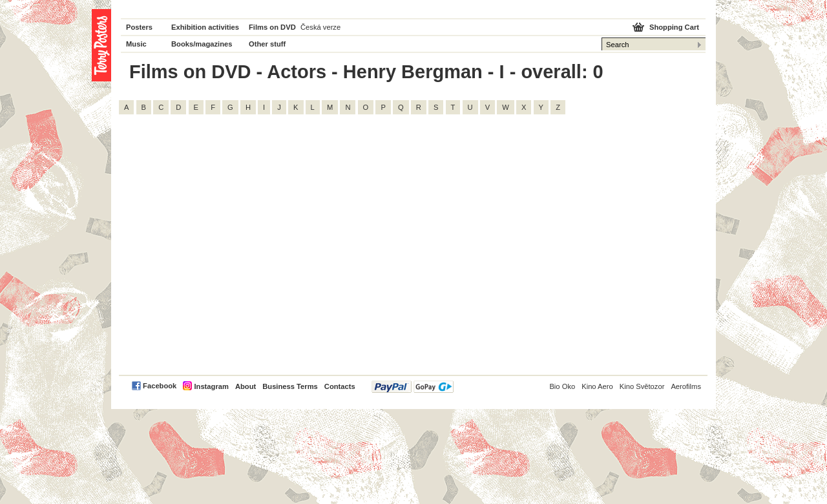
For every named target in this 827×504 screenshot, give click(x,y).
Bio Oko (562, 386)
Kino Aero (597, 386)
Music (136, 44)
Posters (139, 27)
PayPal (413, 387)
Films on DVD (272, 27)
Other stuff (267, 44)
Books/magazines (202, 44)
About (246, 386)
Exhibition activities (205, 27)
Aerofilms (686, 386)
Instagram (211, 386)
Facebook (160, 386)
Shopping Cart (674, 27)
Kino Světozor (642, 386)
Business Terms (290, 386)
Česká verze (320, 27)
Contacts (340, 386)
